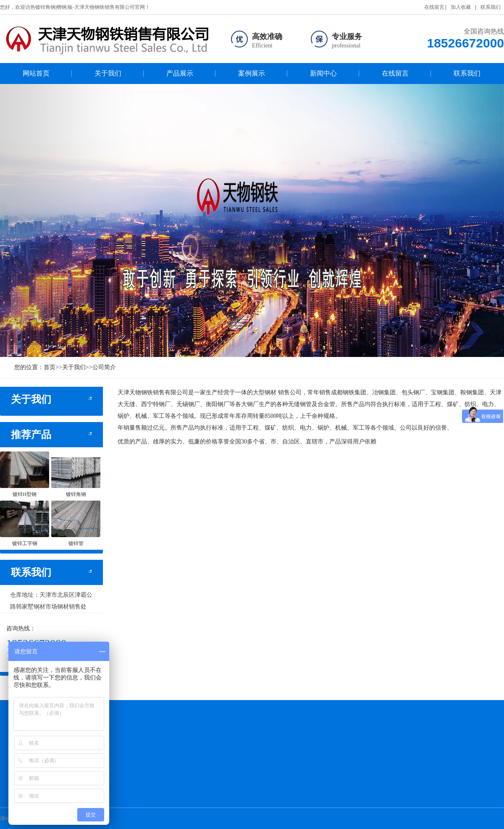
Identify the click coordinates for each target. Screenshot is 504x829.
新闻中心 (323, 73)
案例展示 (252, 73)
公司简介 (104, 367)
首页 (50, 367)
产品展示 (180, 73)
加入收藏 (461, 7)
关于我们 (108, 73)
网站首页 (36, 73)
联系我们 (491, 7)
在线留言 (434, 7)
